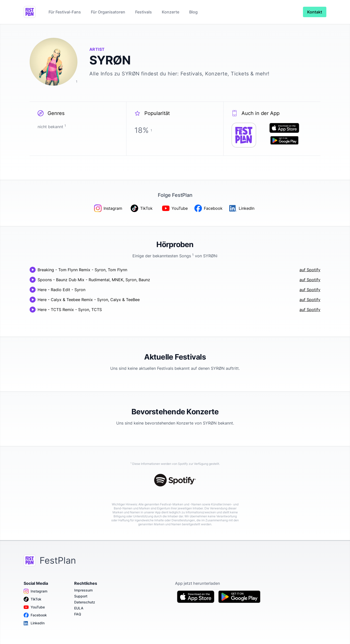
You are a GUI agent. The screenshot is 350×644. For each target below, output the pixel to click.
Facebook (35, 615)
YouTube (34, 607)
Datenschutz (85, 602)
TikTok (32, 599)
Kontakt (315, 12)
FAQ (78, 614)
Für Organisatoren (108, 12)
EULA (79, 608)
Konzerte (171, 12)
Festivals (144, 12)
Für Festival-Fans (65, 12)
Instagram (35, 591)
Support (81, 596)
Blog (193, 12)
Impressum (83, 590)
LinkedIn (34, 623)
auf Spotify (310, 270)
